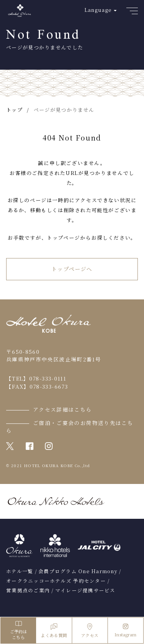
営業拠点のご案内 (28, 590)
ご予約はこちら (18, 630)
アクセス (90, 631)
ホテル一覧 (20, 571)
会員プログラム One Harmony (78, 571)
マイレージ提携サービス (85, 590)
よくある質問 (54, 631)
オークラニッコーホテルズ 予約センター (56, 581)
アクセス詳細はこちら (63, 409)
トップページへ (72, 269)
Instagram (126, 631)
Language (98, 10)
